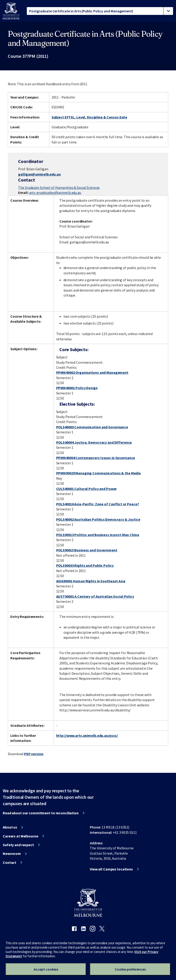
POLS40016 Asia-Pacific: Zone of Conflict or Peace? (98, 504)
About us (10, 827)
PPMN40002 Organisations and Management (92, 372)
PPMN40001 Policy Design (77, 388)
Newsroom (12, 853)
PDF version (34, 754)
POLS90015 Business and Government (87, 550)
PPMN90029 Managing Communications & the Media (99, 473)
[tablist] (100, 11)
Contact (10, 862)
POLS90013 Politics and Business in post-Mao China (98, 535)
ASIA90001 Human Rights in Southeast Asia (91, 581)
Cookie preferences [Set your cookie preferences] (130, 969)
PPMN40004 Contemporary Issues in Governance (96, 458)
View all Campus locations (111, 869)
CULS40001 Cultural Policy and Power (87, 489)
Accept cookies (46, 969)
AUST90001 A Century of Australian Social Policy (95, 596)
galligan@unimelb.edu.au (39, 174)
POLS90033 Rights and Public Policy (85, 565)
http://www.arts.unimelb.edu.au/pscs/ (87, 735)
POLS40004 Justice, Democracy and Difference (94, 442)
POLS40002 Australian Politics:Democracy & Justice (98, 519)
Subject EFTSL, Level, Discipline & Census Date (89, 117)
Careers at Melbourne (21, 836)
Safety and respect (18, 845)
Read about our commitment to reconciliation (41, 813)
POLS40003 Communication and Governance (92, 427)
